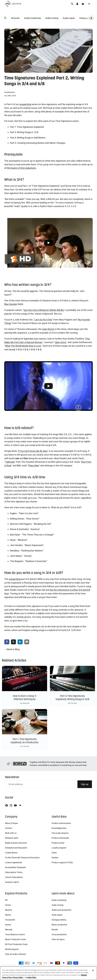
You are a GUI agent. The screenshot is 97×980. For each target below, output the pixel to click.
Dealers (55, 858)
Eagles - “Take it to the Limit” (24, 513)
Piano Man (34, 466)
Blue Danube (11, 304)
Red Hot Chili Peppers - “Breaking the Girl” (31, 524)
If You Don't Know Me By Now (33, 451)
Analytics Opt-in (12, 882)
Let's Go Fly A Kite (43, 320)
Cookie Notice (11, 853)
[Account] (77, 4)
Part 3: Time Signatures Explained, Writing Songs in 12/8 (72, 698)
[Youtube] (15, 805)
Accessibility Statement (15, 867)
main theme (48, 329)
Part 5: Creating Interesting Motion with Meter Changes (38, 143)
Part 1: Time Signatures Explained (27, 127)
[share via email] (27, 642)
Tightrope (10, 462)
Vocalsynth (10, 920)
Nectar (8, 915)
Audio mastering (32, 18)
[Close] (93, 970)
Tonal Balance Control (15, 934)
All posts (15, 18)
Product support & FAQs (62, 863)
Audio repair (69, 18)
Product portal (58, 843)
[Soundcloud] (20, 805)
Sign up (85, 784)
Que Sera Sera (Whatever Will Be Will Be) (44, 310)
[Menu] (89, 4)
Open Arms (60, 342)
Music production (59, 925)
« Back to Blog (13, 649)
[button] (5, 18)
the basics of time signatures (22, 168)
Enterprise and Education (16, 848)
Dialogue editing (59, 920)
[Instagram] (11, 805)
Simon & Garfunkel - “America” (25, 529)
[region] (48, 973)
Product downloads (60, 838)
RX (6, 900)
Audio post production (62, 910)
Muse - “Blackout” (19, 540)
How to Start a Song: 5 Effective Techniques (25, 698)
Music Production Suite (15, 939)
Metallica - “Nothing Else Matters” (27, 551)
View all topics (58, 939)
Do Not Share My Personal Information (22, 858)
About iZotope (11, 823)
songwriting (25, 104)
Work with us (11, 833)
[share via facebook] (7, 642)
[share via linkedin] (20, 642)
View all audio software (15, 954)
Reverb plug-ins (12, 949)
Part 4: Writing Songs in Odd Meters (28, 138)
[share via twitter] (14, 642)
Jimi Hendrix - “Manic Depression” (27, 545)
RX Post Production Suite (16, 944)
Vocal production (59, 934)
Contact (9, 828)
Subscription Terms (14, 872)
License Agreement (14, 863)
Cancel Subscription (14, 877)
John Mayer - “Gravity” (21, 556)
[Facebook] (7, 805)
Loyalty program (59, 848)
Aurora (8, 925)
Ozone (8, 905)
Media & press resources (16, 843)
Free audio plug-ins (60, 833)
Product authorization (61, 823)
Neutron (9, 910)
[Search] (72, 4)
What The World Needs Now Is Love (23, 346)
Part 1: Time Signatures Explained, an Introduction (25, 741)
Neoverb (9, 930)
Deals (54, 853)
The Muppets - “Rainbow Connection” (29, 561)
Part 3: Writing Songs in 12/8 (24, 132)
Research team (12, 838)
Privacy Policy (18, 977)
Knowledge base (59, 828)
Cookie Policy (31, 977)
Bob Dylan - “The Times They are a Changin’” (32, 535)
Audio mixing (52, 18)
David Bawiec (10, 92)
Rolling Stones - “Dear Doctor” (25, 519)
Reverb (55, 930)
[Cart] (83, 4)
